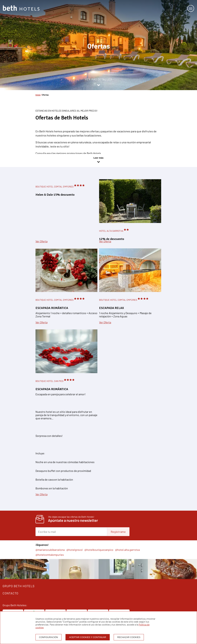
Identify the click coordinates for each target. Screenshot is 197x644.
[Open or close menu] (191, 8)
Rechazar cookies (129, 637)
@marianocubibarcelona (50, 550)
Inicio (38, 95)
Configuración (49, 637)
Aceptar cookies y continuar (88, 637)
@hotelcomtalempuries (50, 555)
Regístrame (118, 532)
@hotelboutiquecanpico (99, 550)
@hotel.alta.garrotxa (127, 550)
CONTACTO (10, 593)
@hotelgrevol (74, 550)
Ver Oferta (41, 241)
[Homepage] (21, 8)
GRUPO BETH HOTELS (19, 586)
